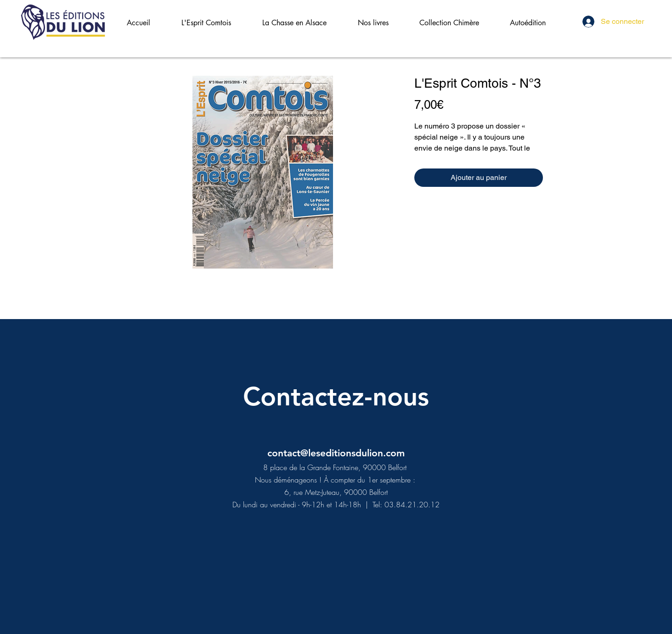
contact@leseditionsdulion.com (336, 453)
